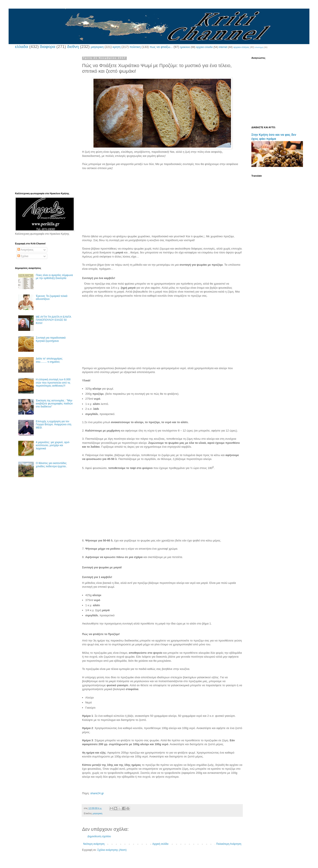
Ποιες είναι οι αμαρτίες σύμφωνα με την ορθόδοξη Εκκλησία (54, 277)
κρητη (117, 47)
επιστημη (259, 47)
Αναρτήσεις (25, 250)
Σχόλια (23, 256)
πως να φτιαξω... (161, 47)
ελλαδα (21, 47)
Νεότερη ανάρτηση (94, 844)
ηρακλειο (185, 47)
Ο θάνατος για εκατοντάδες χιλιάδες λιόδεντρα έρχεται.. (52, 465)
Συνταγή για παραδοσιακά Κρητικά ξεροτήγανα (51, 339)
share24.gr (97, 793)
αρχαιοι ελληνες (241, 47)
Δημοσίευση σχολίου (99, 836)
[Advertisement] (162, 204)
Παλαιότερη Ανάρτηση (229, 844)
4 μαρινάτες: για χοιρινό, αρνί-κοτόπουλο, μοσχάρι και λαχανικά (53, 445)
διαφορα (48, 47)
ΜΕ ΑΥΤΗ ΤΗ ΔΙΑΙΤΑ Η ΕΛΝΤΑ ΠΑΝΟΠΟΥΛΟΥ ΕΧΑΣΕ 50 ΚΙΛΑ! (54, 320)
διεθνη (73, 47)
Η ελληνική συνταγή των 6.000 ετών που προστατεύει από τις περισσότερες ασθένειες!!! (53, 383)
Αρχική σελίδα (160, 844)
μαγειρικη (97, 47)
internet (223, 47)
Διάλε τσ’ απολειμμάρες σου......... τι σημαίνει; (49, 360)
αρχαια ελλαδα (204, 47)
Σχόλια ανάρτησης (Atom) (112, 850)
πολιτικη (135, 47)
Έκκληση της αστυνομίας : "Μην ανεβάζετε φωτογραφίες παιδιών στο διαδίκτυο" (54, 404)
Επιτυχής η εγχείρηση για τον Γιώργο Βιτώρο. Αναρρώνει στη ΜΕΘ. (54, 425)
